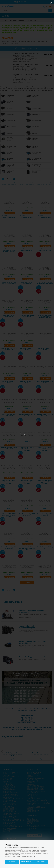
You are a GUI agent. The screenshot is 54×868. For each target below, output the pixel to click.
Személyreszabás (27, 862)
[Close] (51, 3)
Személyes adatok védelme (13, 856)
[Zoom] (47, 3)
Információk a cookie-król (28, 856)
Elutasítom (12, 862)
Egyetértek (41, 862)
